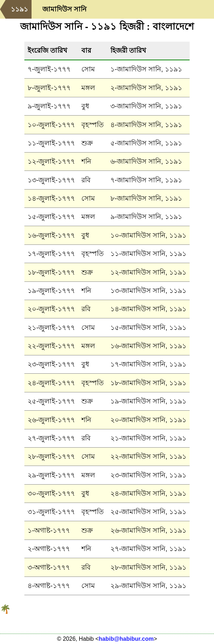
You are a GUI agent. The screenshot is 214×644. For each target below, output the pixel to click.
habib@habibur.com (126, 639)
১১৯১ (19, 9)
